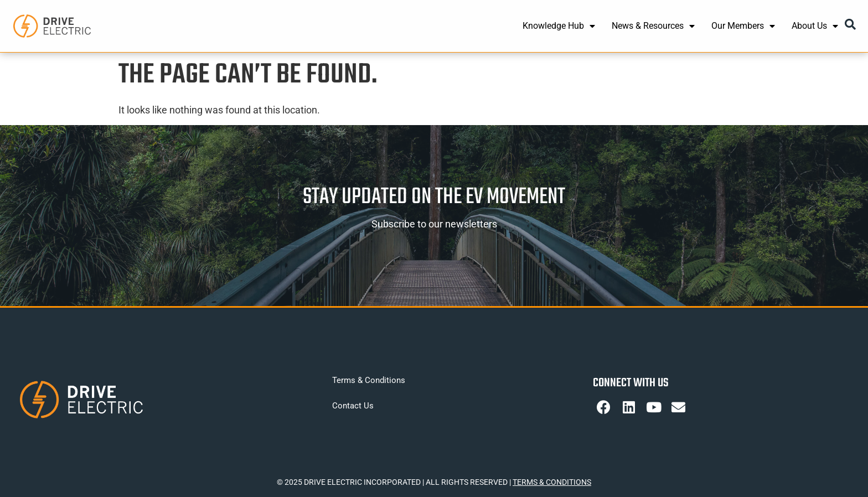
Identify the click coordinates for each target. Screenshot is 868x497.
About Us (815, 26)
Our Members (743, 26)
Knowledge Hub (559, 26)
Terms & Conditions (369, 380)
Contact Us (353, 406)
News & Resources (653, 26)
